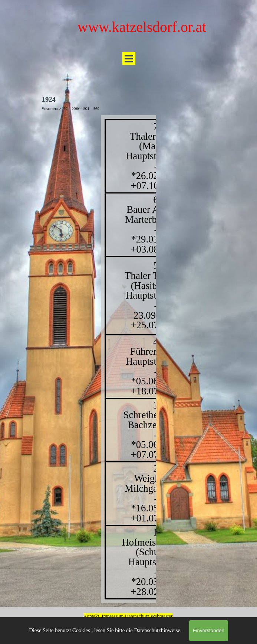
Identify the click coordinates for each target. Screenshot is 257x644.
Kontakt (91, 616)
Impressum (113, 616)
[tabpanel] (129, 359)
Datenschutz (138, 616)
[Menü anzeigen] (129, 58)
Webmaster (162, 616)
